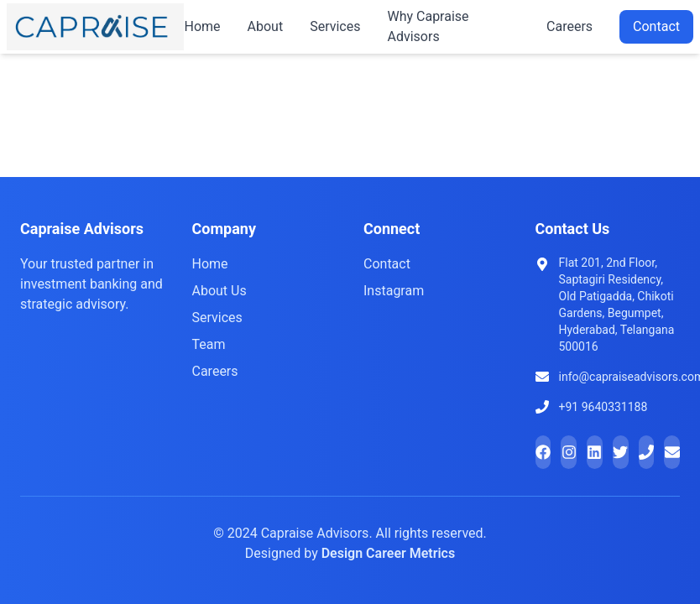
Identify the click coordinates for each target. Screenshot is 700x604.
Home (202, 26)
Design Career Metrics (389, 553)
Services (335, 26)
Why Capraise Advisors (428, 26)
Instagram (394, 291)
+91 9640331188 (603, 407)
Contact (656, 26)
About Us (219, 291)
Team (209, 344)
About (266, 26)
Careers (569, 26)
